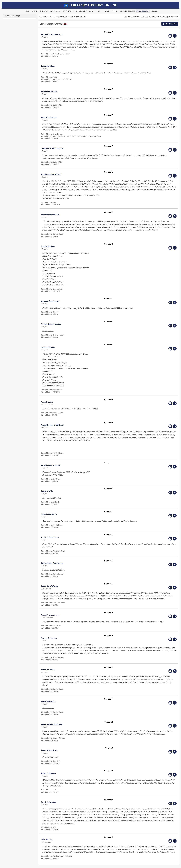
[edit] (175, 36)
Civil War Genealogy (53, 16)
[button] (88, 34)
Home (42, 16)
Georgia (64, 16)
